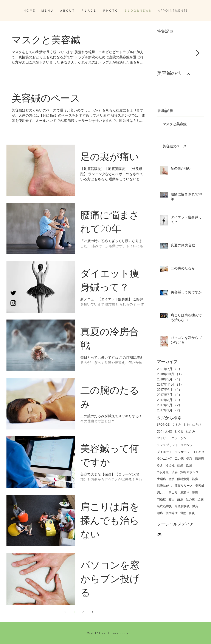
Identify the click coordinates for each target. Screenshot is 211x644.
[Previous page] (65, 612)
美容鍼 (200, 486)
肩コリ (173, 493)
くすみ (177, 425)
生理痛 (161, 479)
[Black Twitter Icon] (13, 293)
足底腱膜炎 (182, 506)
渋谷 (175, 472)
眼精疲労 (183, 479)
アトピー (163, 438)
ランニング (164, 459)
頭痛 (160, 513)
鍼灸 (195, 506)
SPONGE (163, 425)
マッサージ (182, 452)
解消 (180, 499)
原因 (189, 465)
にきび (197, 425)
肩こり (161, 493)
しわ (187, 425)
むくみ (179, 431)
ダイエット (164, 452)
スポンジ (187, 445)
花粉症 (161, 499)
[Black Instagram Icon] (13, 303)
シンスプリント (168, 445)
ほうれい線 (164, 431)
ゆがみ (191, 431)
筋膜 (195, 479)
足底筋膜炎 (164, 506)
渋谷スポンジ (189, 472)
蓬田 (172, 499)
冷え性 (170, 465)
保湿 (189, 459)
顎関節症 (172, 513)
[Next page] (92, 612)
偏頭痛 (199, 459)
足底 (200, 499)
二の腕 (179, 459)
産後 (172, 479)
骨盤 (183, 513)
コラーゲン (179, 438)
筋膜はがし (164, 486)
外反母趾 (163, 472)
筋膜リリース (184, 486)
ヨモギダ (198, 452)
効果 (180, 465)
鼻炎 (192, 513)
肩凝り (185, 493)
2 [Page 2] (83, 612)
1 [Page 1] (74, 612)
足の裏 (190, 499)
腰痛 (195, 493)
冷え (160, 465)
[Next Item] (197, 53)
